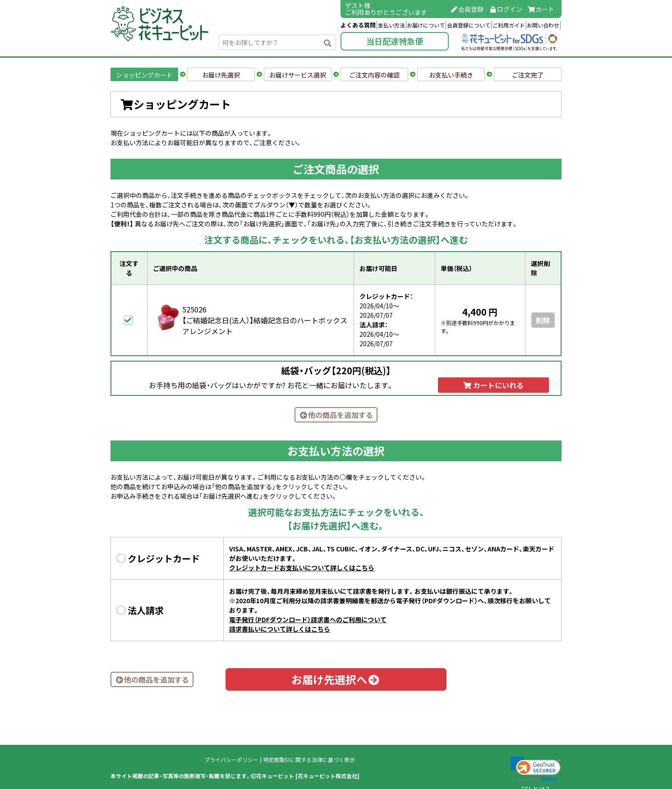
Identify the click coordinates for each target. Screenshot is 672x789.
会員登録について (469, 25)
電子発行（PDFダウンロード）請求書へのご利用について (308, 619)
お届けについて (426, 25)
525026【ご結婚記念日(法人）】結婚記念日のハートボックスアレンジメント (265, 320)
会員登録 (467, 9)
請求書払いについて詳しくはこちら (280, 629)
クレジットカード (164, 558)
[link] (536, 769)
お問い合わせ (543, 25)
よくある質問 (358, 25)
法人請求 (146, 610)
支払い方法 (391, 25)
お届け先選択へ (336, 679)
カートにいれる (493, 385)
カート (541, 9)
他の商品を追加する (336, 415)
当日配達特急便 (395, 41)
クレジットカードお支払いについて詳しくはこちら (302, 568)
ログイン (506, 9)
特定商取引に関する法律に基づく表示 (309, 760)
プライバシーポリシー (231, 760)
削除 (543, 320)
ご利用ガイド (509, 25)
